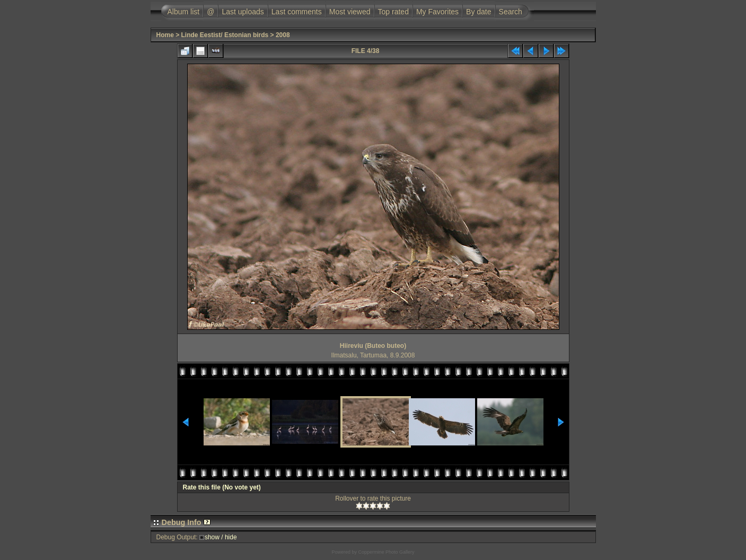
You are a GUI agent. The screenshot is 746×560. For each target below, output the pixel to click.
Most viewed (350, 12)
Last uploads (243, 12)
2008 (283, 35)
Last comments (297, 12)
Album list (184, 12)
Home (165, 35)
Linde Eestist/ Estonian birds (225, 35)
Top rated (393, 12)
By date (479, 12)
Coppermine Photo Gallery (386, 552)
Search (511, 12)
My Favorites (437, 12)
